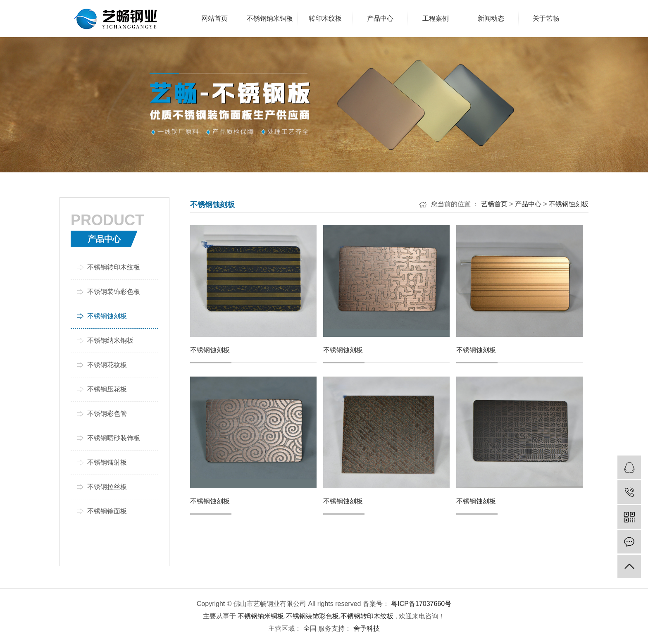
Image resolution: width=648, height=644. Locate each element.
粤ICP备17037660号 (421, 604)
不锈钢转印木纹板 (114, 267)
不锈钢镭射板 (107, 462)
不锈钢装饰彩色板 (114, 292)
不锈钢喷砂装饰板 (114, 438)
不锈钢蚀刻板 (107, 316)
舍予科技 (365, 628)
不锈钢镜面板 (107, 511)
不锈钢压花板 (107, 389)
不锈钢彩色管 (107, 414)
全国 (310, 628)
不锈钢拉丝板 (107, 487)
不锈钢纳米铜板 (110, 340)
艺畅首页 (494, 204)
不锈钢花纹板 (107, 365)
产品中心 (528, 204)
